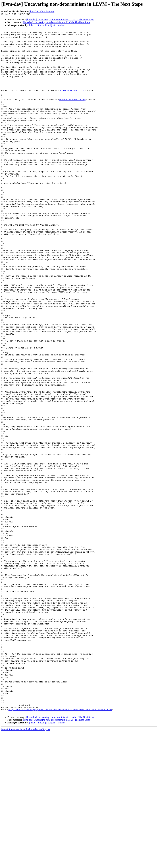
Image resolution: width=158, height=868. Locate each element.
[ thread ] (41, 25)
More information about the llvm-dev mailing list (26, 865)
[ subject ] (51, 25)
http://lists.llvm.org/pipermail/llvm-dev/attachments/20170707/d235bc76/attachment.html (60, 845)
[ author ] (62, 25)
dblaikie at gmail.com (72, 102)
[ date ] (33, 25)
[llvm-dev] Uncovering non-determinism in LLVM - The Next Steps (60, 20)
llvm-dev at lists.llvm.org (42, 12)
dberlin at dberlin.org (72, 113)
